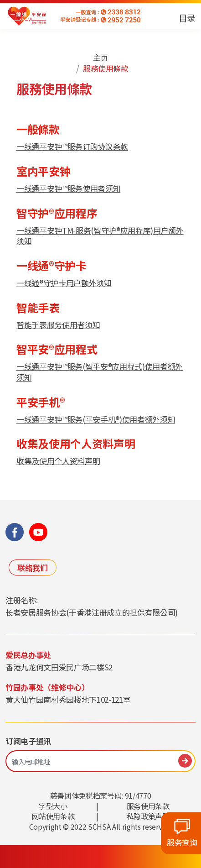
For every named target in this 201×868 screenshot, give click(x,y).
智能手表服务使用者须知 (58, 325)
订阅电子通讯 (28, 741)
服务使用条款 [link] (148, 806)
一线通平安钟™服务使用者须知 (68, 188)
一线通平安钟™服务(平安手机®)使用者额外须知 (96, 419)
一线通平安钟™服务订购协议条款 (72, 146)
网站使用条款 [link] (53, 816)
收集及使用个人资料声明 (58, 461)
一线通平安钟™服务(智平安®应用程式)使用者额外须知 (100, 372)
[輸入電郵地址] (100, 761)
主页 (100, 57)
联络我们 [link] (33, 567)
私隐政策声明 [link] (148, 816)
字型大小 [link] (53, 806)
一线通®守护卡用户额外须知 (64, 283)
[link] (27, 16)
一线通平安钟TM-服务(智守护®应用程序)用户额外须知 (100, 236)
